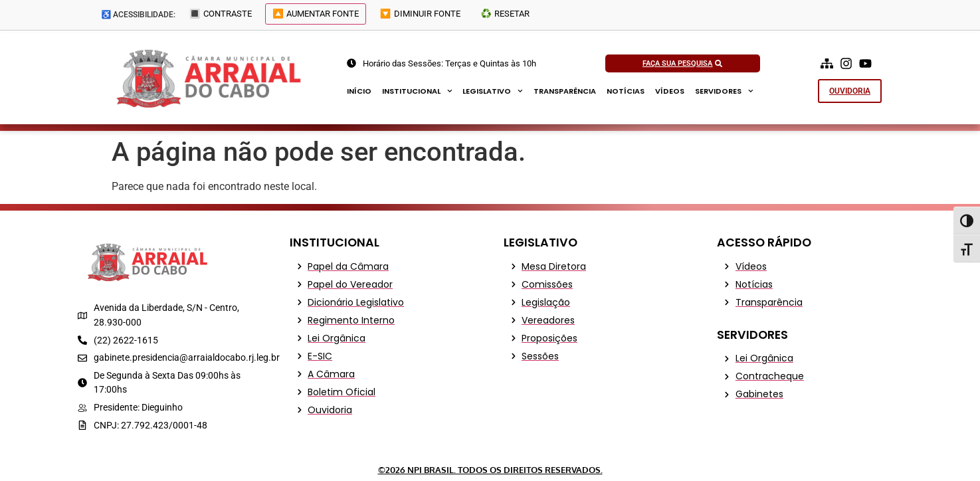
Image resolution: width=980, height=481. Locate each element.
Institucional (417, 91)
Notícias (626, 91)
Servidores (724, 91)
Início (359, 91)
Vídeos (670, 91)
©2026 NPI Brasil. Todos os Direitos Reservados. (490, 470)
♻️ (517, 15)
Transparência (565, 91)
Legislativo (493, 91)
